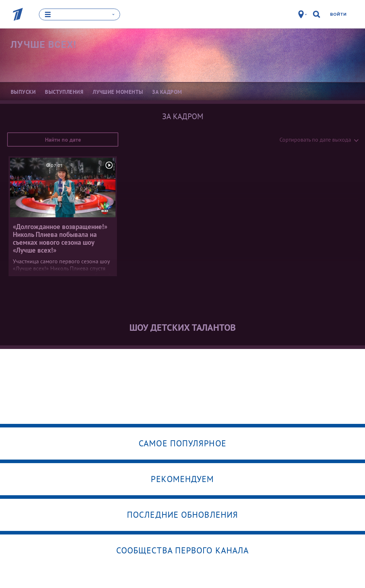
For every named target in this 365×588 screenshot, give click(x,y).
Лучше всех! (43, 45)
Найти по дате (63, 140)
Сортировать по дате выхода (315, 140)
